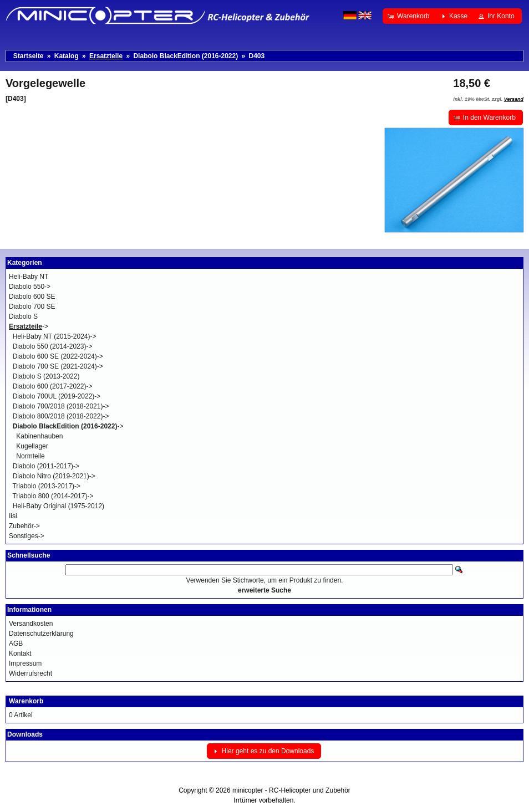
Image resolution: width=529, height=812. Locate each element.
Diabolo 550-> (30, 287)
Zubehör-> (24, 526)
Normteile (30, 456)
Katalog (67, 56)
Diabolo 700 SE (32, 307)
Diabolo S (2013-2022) (46, 376)
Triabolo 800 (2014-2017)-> (53, 496)
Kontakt (20, 653)
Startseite (29, 56)
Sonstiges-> (27, 536)
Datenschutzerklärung (41, 634)
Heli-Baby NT (29, 277)
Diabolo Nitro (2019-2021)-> (54, 476)
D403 (257, 56)
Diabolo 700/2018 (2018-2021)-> (61, 406)
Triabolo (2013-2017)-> (46, 486)
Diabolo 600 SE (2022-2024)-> (58, 356)
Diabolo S (23, 316)
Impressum (25, 663)
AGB (16, 644)
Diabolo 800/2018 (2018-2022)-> (61, 416)
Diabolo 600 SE (32, 297)
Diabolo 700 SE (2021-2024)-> (58, 366)
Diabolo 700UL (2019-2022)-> (57, 396)
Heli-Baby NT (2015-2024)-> (55, 336)
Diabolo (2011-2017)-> (46, 466)
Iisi (13, 516)
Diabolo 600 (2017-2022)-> (53, 386)
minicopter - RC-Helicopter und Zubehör (291, 790)
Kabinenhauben (39, 436)
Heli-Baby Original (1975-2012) (59, 506)
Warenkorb (26, 701)
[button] (410, 16)
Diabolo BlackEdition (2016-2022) (185, 56)
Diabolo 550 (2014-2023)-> (53, 346)
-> (29, 326)
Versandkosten (31, 624)
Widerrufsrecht (30, 673)
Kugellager (32, 446)
